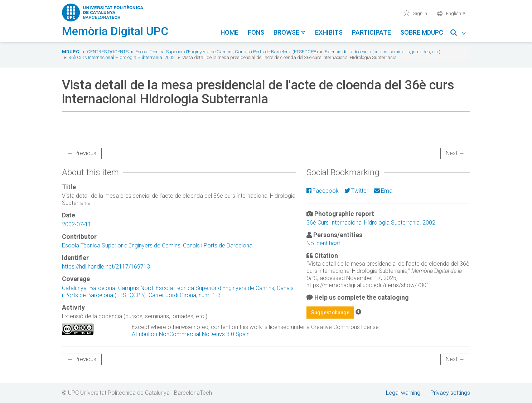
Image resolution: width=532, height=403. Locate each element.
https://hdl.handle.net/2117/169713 (106, 267)
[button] (458, 34)
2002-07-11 (77, 224)
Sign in (415, 13)
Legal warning (403, 393)
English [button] (451, 13)
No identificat (323, 243)
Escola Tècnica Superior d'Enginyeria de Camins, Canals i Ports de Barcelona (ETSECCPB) (227, 52)
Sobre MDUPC (422, 32)
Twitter (356, 191)
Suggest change (330, 313)
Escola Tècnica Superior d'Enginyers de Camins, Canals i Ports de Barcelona (157, 245)
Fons (256, 32)
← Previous (82, 153)
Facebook (323, 191)
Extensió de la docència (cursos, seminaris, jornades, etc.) (383, 52)
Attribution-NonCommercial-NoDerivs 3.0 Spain (191, 334)
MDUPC (71, 52)
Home (229, 32)
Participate (371, 32)
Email (384, 191)
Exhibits (329, 32)
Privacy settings (450, 393)
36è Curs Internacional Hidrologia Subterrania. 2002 (122, 57)
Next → (455, 153)
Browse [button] (290, 32)
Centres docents (108, 52)
